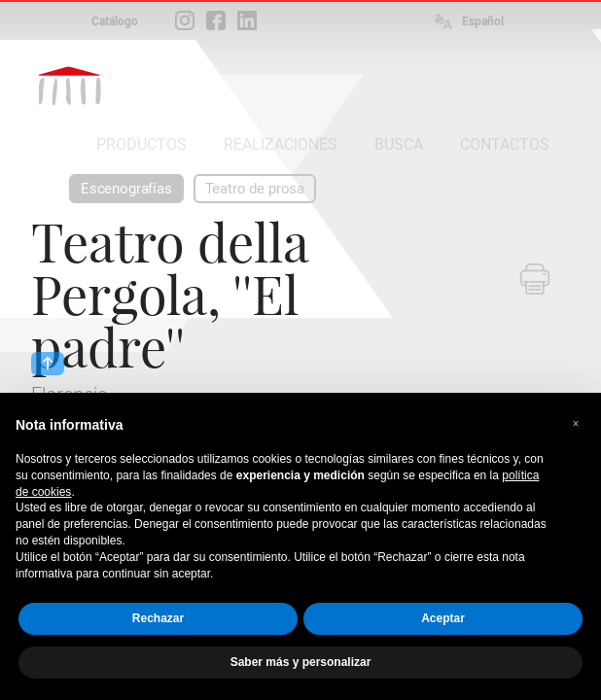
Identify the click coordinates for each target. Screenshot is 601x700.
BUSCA (399, 144)
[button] (576, 424)
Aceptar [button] (443, 618)
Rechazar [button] (158, 618)
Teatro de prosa (255, 189)
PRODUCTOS (141, 144)
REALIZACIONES (281, 144)
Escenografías (126, 189)
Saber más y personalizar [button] (301, 662)
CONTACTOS (505, 144)
